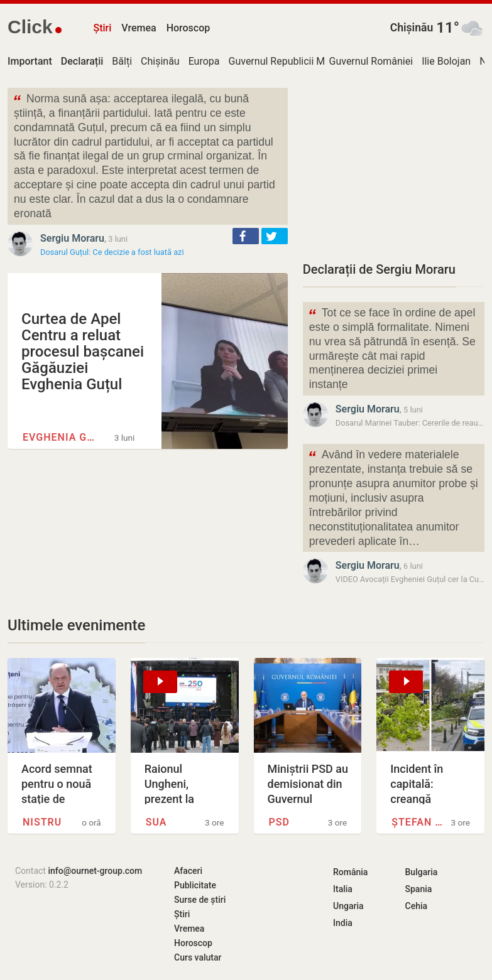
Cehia (417, 906)
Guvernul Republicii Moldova (292, 61)
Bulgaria (422, 872)
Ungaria (348, 906)
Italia (343, 889)
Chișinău (412, 28)
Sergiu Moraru (72, 238)
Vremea (139, 28)
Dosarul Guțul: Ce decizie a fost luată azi (112, 252)
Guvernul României (371, 61)
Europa (204, 61)
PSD (279, 822)
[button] (246, 236)
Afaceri (188, 871)
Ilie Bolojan (446, 61)
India (343, 923)
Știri (102, 28)
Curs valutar (198, 957)
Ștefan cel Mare (419, 822)
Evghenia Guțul (62, 437)
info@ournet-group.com (95, 871)
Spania (419, 889)
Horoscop (189, 28)
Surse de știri (200, 900)
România (350, 872)
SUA (156, 822)
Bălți (122, 61)
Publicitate (195, 885)
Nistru (42, 822)
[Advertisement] (394, 166)
